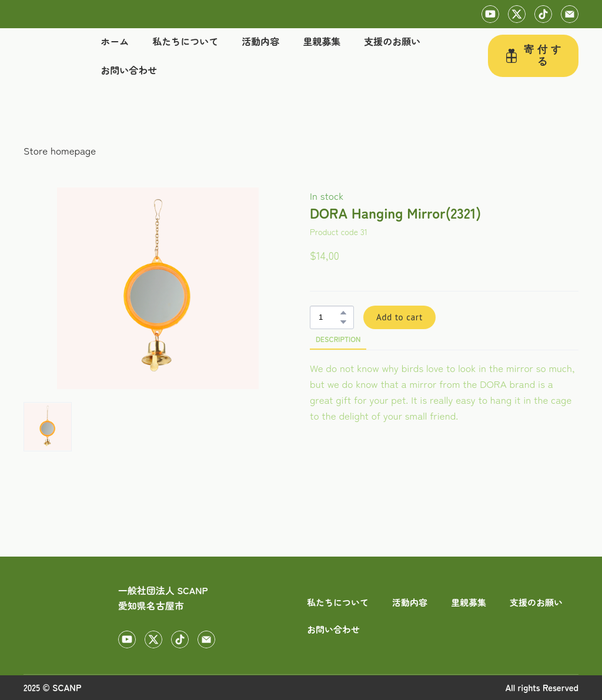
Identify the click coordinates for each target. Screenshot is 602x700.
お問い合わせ (129, 70)
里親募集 (322, 41)
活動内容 (260, 41)
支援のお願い (392, 41)
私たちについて (185, 41)
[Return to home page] (45, 56)
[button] (490, 14)
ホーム (115, 41)
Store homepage (60, 150)
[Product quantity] (329, 317)
